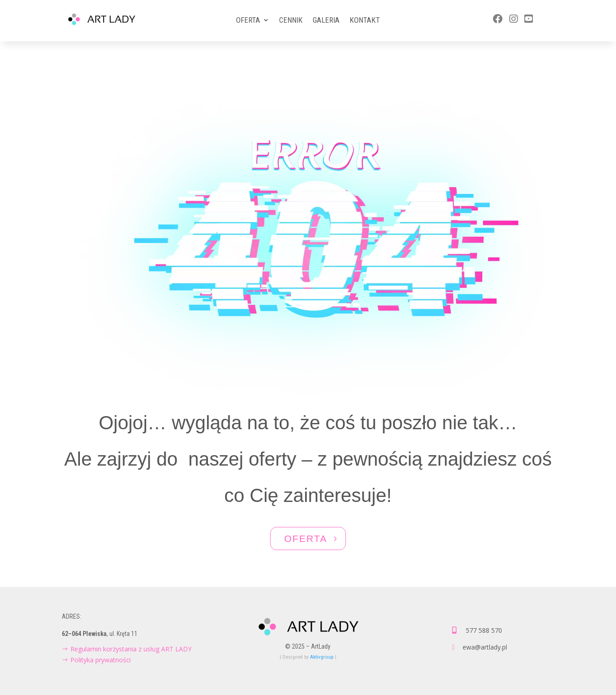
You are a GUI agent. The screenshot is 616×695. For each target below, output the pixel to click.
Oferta (248, 21)
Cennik (291, 21)
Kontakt (365, 21)
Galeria (326, 21)
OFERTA (306, 539)
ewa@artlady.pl (485, 647)
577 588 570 (484, 630)
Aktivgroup (322, 657)
